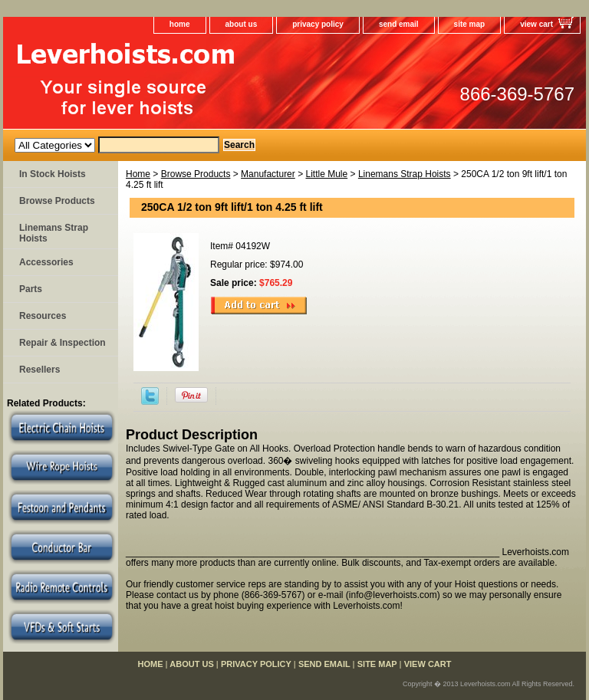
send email (399, 24)
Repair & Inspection (63, 343)
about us (242, 24)
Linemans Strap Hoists (405, 174)
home (180, 24)
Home (138, 174)
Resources (43, 316)
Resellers (39, 370)
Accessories (46, 262)
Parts (31, 289)
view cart (536, 24)
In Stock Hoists (53, 174)
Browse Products (196, 174)
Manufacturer (268, 174)
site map (470, 24)
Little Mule (326, 174)
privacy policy (318, 24)
